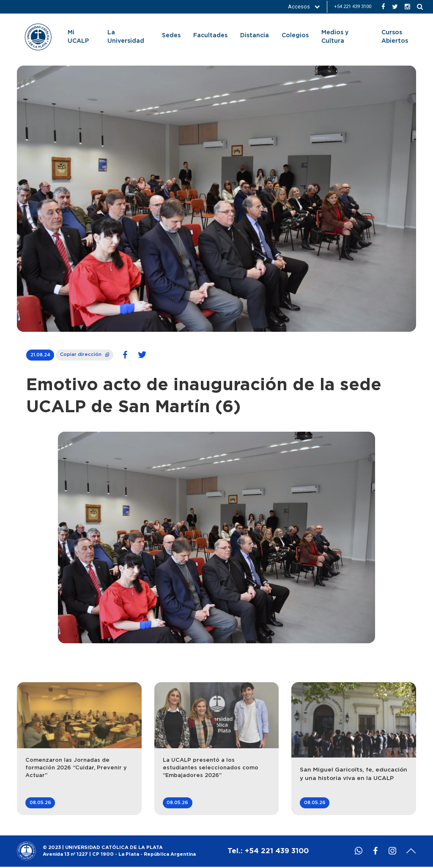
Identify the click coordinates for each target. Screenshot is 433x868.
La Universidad (126, 37)
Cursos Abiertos (395, 37)
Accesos (304, 7)
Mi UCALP (78, 37)
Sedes (171, 36)
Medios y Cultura (335, 37)
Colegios (295, 36)
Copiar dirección (85, 353)
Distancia (255, 36)
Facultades (210, 36)
